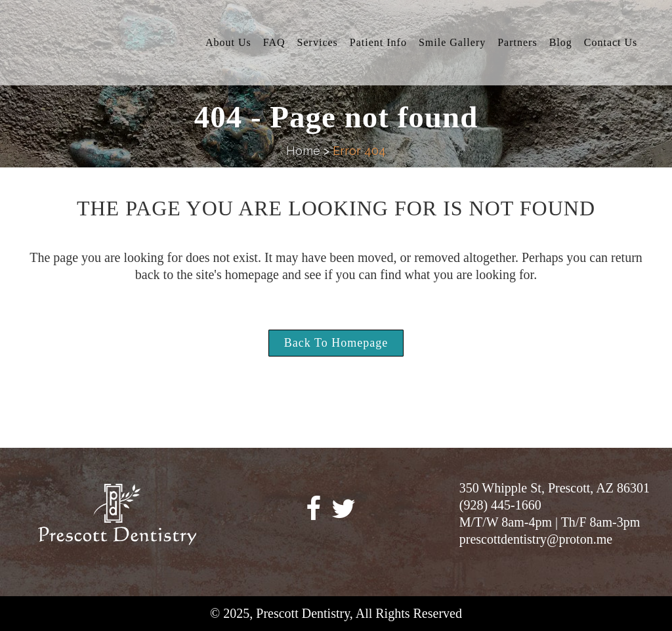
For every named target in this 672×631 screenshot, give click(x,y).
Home (303, 151)
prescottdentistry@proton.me (536, 539)
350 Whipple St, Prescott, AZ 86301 (555, 488)
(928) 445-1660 (500, 505)
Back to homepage (336, 343)
